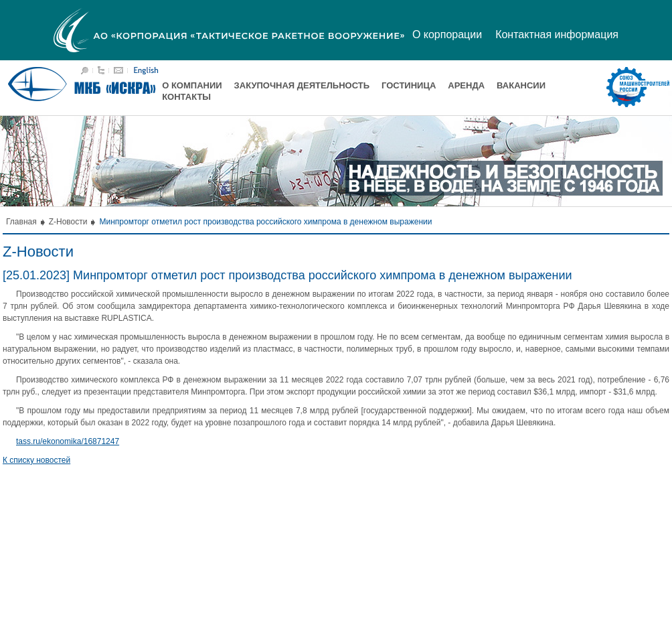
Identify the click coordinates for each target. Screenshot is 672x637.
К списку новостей (36, 460)
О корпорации (447, 34)
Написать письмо (118, 70)
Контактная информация (557, 34)
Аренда (466, 85)
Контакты (186, 97)
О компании (192, 85)
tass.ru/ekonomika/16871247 (68, 441)
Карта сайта (101, 70)
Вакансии (521, 85)
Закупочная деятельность (302, 85)
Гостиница (409, 85)
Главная (21, 222)
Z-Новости (68, 222)
